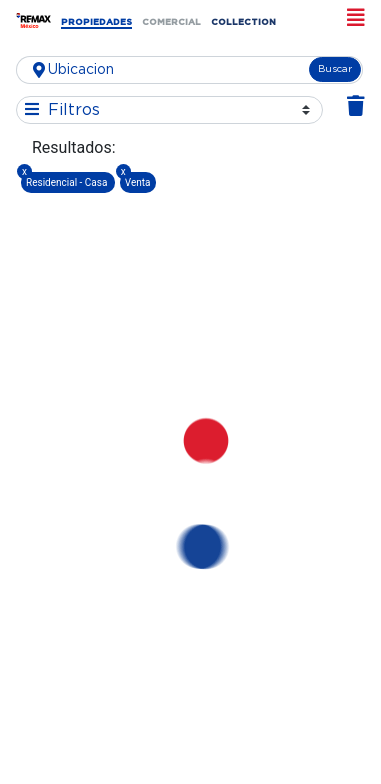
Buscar (335, 69)
